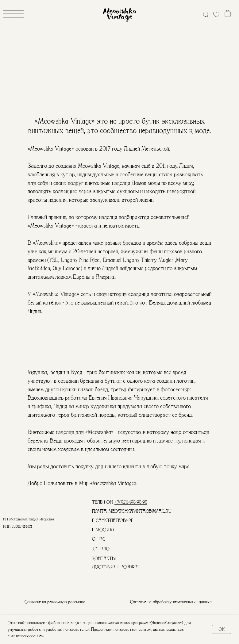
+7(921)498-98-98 (131, 502)
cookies (68, 623)
